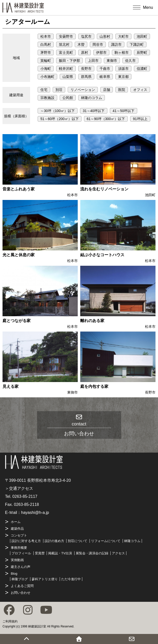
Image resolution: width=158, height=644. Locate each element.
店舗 (107, 90)
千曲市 (105, 69)
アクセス (118, 553)
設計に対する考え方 (26, 541)
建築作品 (17, 529)
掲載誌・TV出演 (60, 553)
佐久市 (130, 61)
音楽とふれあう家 (19, 189)
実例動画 (17, 560)
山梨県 (68, 77)
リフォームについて (106, 541)
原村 (85, 52)
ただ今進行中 (71, 579)
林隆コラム (132, 541)
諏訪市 (116, 44)
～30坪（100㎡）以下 (58, 111)
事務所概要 (19, 548)
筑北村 (64, 44)
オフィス (140, 90)
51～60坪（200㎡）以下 (60, 119)
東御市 (112, 61)
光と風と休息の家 (19, 255)
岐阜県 (105, 77)
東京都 (123, 77)
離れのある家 (92, 321)
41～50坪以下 (124, 111)
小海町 (46, 69)
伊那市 (101, 52)
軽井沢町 (66, 69)
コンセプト (19, 535)
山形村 (105, 36)
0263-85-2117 (25, 496)
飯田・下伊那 (69, 61)
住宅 (44, 90)
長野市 (86, 69)
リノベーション (83, 90)
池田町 (142, 36)
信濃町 (142, 69)
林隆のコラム (92, 98)
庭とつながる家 (17, 321)
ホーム (16, 522)
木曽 (81, 44)
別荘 (59, 90)
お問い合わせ (21, 593)
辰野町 (142, 52)
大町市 (123, 36)
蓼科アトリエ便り (45, 579)
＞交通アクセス (19, 488)
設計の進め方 (54, 541)
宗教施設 (47, 98)
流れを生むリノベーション (104, 189)
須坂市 (123, 69)
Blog (14, 574)
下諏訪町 (137, 44)
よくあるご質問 (22, 586)
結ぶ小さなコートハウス (102, 255)
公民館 (68, 98)
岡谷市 (98, 44)
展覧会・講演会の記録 (92, 553)
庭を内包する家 (94, 386)
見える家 (11, 386)
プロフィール (21, 553)
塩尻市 (86, 36)
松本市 (46, 36)
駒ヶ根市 (122, 52)
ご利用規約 (10, 621)
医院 (122, 90)
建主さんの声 (21, 567)
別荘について (77, 541)
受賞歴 (40, 553)
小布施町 (47, 77)
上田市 (93, 61)
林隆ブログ (20, 579)
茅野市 (46, 52)
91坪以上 (140, 119)
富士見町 (66, 52)
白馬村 (46, 44)
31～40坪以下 (94, 111)
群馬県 (86, 77)
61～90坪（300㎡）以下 (106, 119)
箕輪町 (46, 61)
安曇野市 (66, 36)
